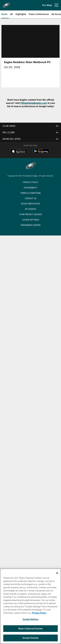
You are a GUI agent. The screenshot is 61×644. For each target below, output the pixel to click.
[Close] (57, 573)
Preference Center (31, 225)
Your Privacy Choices (30, 214)
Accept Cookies (30, 638)
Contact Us (31, 198)
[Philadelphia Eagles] (31, 166)
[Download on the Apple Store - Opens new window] (19, 152)
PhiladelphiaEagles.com (34, 103)
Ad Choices (30, 209)
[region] (30, 606)
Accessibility (31, 188)
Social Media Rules (30, 204)
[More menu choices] (56, 5)
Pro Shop (47, 5)
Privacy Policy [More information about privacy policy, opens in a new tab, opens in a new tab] (39, 613)
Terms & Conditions (30, 193)
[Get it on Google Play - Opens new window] (41, 153)
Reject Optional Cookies (30, 629)
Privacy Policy (31, 182)
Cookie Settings (31, 220)
